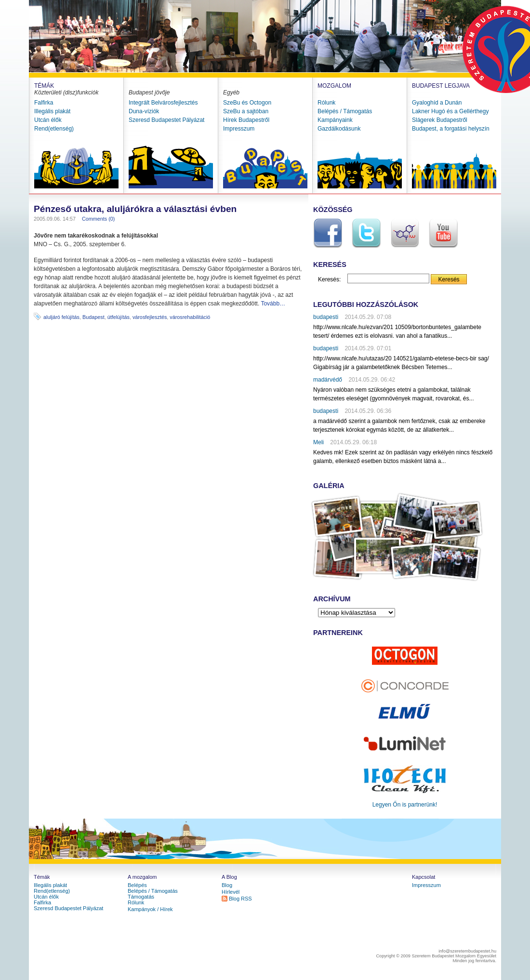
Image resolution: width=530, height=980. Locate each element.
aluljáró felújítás (61, 317)
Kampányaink (335, 120)
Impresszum (239, 129)
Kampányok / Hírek (150, 909)
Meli (318, 442)
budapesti (326, 317)
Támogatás (141, 897)
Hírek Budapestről (246, 120)
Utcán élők (48, 120)
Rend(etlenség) (54, 129)
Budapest (93, 317)
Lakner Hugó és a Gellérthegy (450, 111)
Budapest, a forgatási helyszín (451, 129)
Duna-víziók (144, 111)
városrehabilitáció (190, 317)
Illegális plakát (52, 111)
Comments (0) (98, 219)
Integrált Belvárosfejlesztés (163, 103)
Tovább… (273, 304)
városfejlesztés (150, 317)
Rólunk (326, 103)
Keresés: (329, 279)
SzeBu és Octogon (247, 103)
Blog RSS (240, 899)
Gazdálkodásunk (339, 129)
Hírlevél (231, 892)
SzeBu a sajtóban (246, 111)
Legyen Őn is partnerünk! (405, 805)
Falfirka (44, 103)
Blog (227, 885)
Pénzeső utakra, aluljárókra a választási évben (135, 209)
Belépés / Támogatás (345, 111)
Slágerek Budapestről (440, 120)
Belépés (137, 885)
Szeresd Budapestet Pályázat (166, 120)
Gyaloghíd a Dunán (437, 103)
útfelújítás (119, 317)
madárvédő (328, 380)
